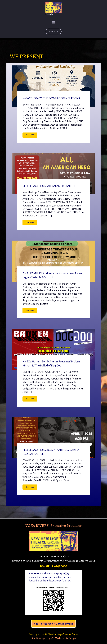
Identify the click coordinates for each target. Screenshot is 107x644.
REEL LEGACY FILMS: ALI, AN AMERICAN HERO (50, 186)
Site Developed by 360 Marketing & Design (54, 638)
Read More (30, 135)
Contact (54, 32)
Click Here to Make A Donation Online (53, 624)
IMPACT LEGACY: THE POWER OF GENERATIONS (51, 98)
